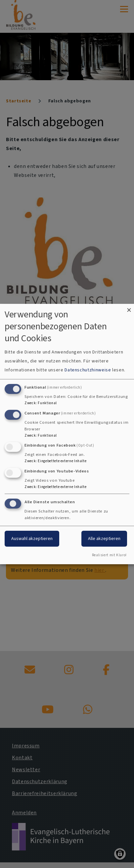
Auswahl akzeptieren (32, 539)
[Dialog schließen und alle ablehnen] (129, 308)
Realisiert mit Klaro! (109, 555)
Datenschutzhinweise (88, 370)
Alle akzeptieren (104, 539)
